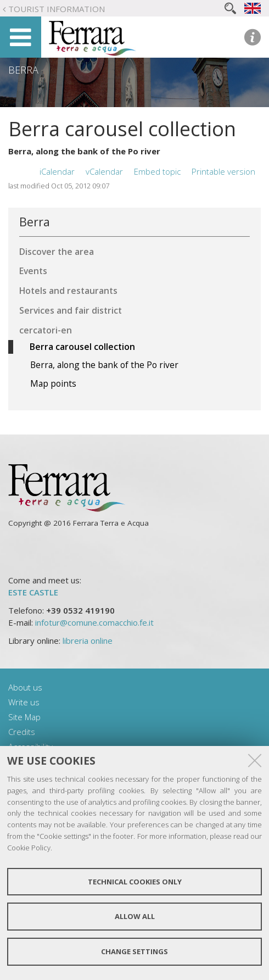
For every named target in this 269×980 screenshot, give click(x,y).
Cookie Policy (29, 848)
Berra (23, 70)
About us (25, 687)
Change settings (134, 951)
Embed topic (157, 171)
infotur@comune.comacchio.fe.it (94, 622)
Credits (22, 732)
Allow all (135, 916)
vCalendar (104, 171)
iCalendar (57, 171)
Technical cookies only (135, 882)
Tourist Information (57, 9)
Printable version (223, 171)
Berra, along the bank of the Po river (84, 151)
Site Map (24, 717)
